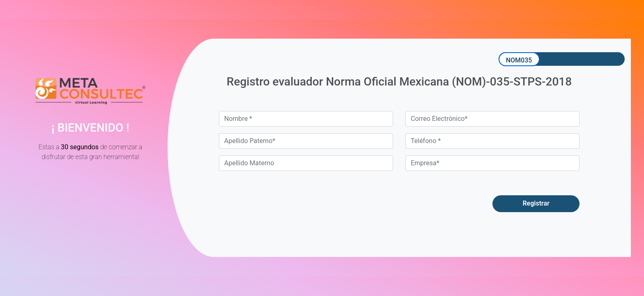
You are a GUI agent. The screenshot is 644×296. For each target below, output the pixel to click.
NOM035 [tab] (519, 60)
